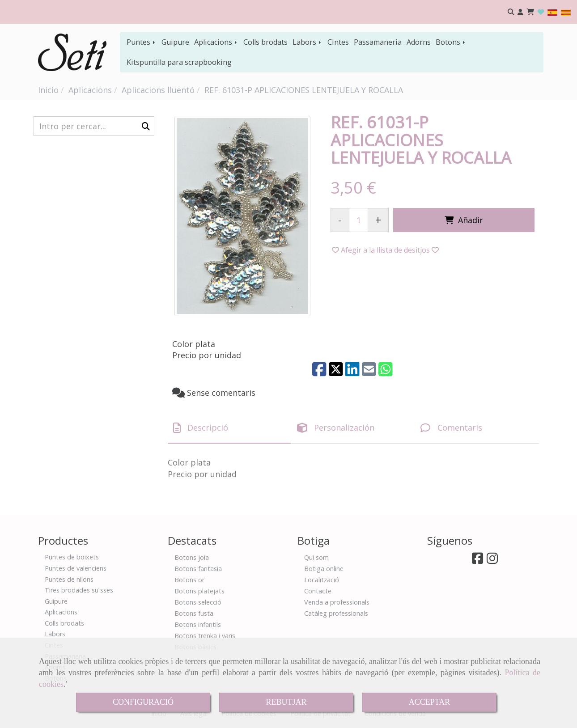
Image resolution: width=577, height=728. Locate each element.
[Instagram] (492, 561)
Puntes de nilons (69, 579)
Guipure (175, 42)
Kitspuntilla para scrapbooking (179, 62)
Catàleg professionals (336, 613)
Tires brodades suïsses (79, 590)
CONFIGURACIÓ (143, 702)
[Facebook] (477, 561)
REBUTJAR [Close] (286, 702)
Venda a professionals (337, 602)
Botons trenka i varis (205, 636)
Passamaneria (378, 42)
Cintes (338, 42)
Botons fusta (194, 613)
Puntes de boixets (72, 557)
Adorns (419, 42)
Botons (451, 42)
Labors (308, 42)
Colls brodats (265, 42)
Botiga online (324, 569)
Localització (322, 580)
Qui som (316, 557)
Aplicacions (216, 42)
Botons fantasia (198, 569)
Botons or (189, 580)
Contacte (318, 591)
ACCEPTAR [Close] (430, 702)
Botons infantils (198, 624)
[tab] (229, 428)
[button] (520, 12)
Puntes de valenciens (76, 568)
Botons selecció (198, 602)
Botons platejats (199, 591)
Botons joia (192, 557)
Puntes (142, 42)
